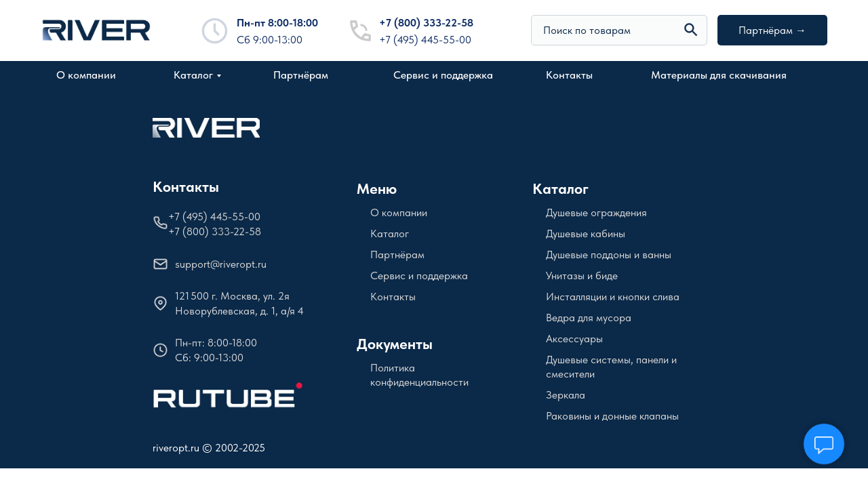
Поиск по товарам (587, 30)
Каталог (193, 75)
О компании (86, 75)
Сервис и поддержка (443, 75)
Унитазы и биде (582, 276)
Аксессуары (574, 339)
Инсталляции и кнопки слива (613, 297)
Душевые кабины (586, 233)
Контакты (569, 75)
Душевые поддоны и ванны (609, 255)
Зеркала (566, 395)
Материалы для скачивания (719, 75)
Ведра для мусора (589, 318)
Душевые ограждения (596, 212)
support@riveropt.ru (221, 264)
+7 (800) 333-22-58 (426, 23)
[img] (691, 30)
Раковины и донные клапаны (612, 416)
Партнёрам (301, 75)
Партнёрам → (772, 30)
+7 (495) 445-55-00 (425, 40)
